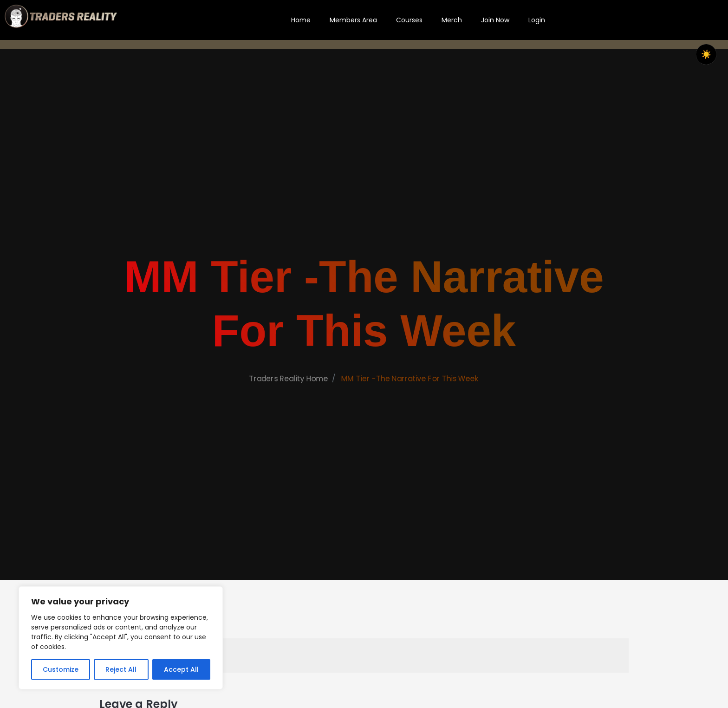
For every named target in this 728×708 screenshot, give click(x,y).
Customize (61, 669)
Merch (452, 20)
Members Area (353, 20)
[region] (121, 638)
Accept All (181, 669)
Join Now (495, 20)
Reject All (121, 669)
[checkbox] (706, 54)
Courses (409, 20)
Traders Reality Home (281, 402)
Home (301, 20)
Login (537, 20)
